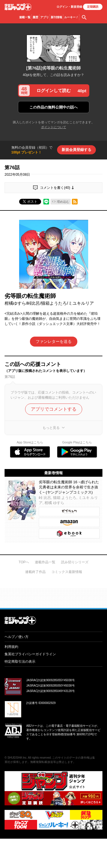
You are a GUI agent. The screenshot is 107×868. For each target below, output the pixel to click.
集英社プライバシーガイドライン (30, 654)
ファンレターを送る (54, 341)
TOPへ (24, 562)
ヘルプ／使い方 (17, 637)
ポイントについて (54, 127)
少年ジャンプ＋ (18, 7)
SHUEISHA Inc (17, 758)
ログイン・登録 (69, 7)
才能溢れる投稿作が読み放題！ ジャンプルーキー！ (53, 596)
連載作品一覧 (45, 562)
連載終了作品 (35, 572)
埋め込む (63, 202)
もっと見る (51, 428)
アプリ (45, 17)
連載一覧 (25, 17)
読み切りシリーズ (75, 562)
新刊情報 (56, 17)
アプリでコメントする (54, 409)
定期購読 (93, 7)
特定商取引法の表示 (20, 662)
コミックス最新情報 (67, 572)
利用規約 (11, 647)
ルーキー (71, 17)
